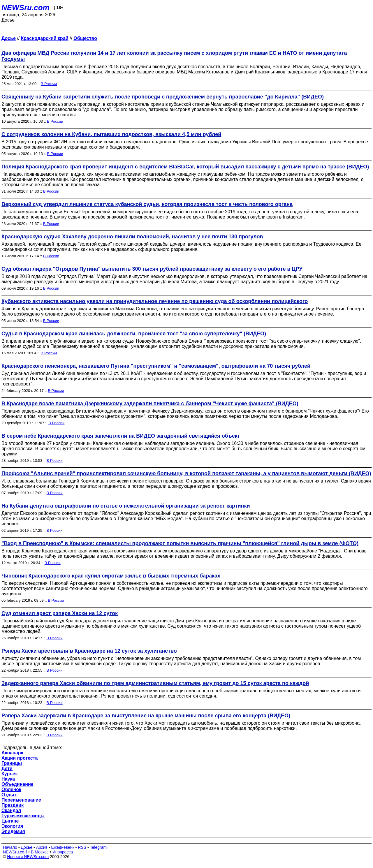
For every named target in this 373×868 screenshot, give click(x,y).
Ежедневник (63, 847)
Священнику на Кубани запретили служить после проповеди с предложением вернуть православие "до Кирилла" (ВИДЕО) (163, 97)
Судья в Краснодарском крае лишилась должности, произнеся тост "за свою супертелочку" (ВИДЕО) (134, 334)
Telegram (98, 847)
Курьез (9, 774)
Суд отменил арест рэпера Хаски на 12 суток (60, 613)
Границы (12, 763)
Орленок (11, 789)
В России (49, 84)
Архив (42, 847)
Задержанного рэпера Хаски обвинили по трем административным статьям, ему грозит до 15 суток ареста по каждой (155, 683)
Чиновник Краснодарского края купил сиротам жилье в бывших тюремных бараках (111, 576)
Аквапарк (12, 753)
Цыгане (10, 821)
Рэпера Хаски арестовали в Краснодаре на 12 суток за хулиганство (89, 651)
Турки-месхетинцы (23, 816)
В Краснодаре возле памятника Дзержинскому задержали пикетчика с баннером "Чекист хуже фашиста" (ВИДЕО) (150, 404)
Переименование (21, 800)
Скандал (11, 810)
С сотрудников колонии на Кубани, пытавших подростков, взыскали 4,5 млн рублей (111, 134)
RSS (82, 847)
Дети (7, 768)
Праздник (13, 805)
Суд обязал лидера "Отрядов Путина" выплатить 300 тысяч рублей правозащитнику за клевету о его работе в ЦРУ (152, 269)
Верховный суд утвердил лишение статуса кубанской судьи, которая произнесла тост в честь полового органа (147, 204)
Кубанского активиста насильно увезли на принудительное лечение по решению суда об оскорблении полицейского (155, 301)
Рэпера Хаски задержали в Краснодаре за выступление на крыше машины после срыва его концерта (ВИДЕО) (146, 716)
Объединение (17, 784)
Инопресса (63, 852)
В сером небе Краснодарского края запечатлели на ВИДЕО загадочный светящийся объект (121, 436)
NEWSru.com (25, 8)
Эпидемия (13, 831)
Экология (12, 826)
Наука (8, 779)
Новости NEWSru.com (28, 857)
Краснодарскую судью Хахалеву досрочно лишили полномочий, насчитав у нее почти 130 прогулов (132, 237)
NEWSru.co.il (15, 852)
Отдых (9, 795)
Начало (10, 847)
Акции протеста (20, 758)
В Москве (40, 852)
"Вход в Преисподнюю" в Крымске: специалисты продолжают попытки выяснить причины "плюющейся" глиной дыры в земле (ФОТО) (180, 543)
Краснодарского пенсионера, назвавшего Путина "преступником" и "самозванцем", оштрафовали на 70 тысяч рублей (156, 366)
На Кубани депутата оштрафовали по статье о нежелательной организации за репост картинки (126, 506)
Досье (27, 847)
